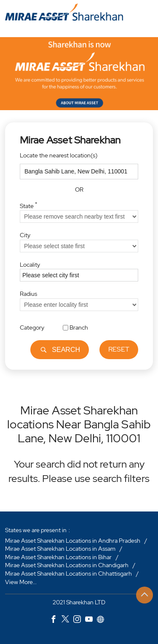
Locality (30, 265)
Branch (79, 327)
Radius (28, 294)
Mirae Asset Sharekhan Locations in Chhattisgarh (68, 574)
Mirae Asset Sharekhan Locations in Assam (60, 549)
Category (32, 327)
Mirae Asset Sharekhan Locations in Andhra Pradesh (73, 540)
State (28, 205)
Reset (119, 350)
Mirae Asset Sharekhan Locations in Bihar (58, 557)
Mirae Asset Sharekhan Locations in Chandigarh (67, 565)
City (25, 235)
